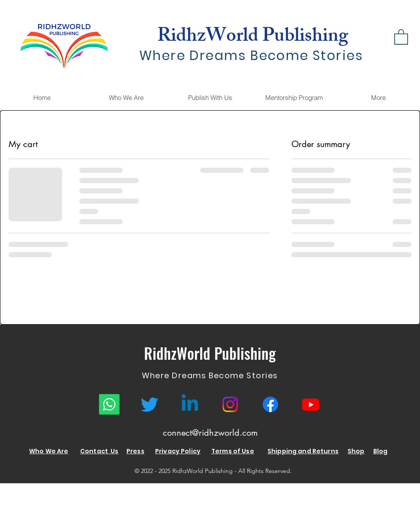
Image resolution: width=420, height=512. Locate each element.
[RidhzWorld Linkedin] (190, 404)
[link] (401, 36)
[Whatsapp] (109, 404)
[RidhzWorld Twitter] (150, 404)
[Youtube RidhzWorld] (311, 404)
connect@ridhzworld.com (210, 433)
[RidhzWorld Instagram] (230, 404)
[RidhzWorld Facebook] (270, 404)
